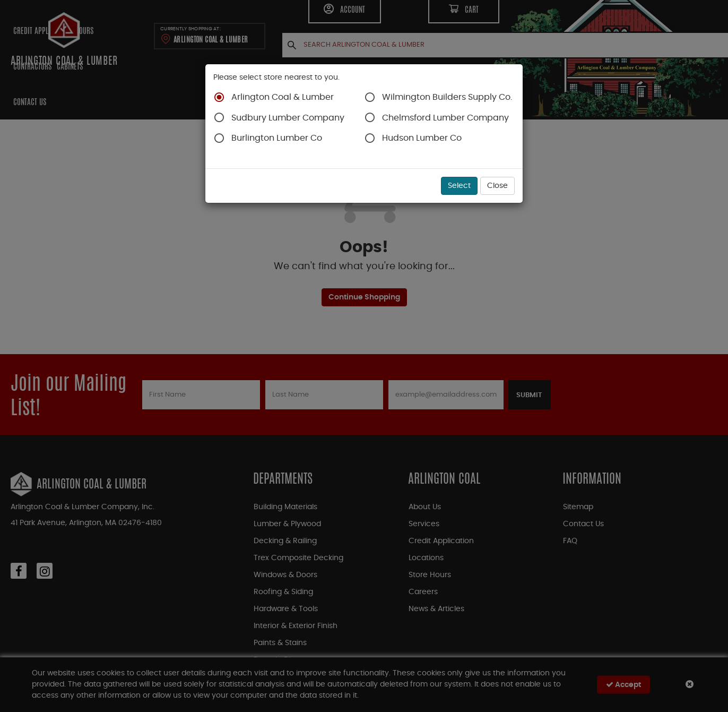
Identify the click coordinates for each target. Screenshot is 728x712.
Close (497, 186)
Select (459, 186)
